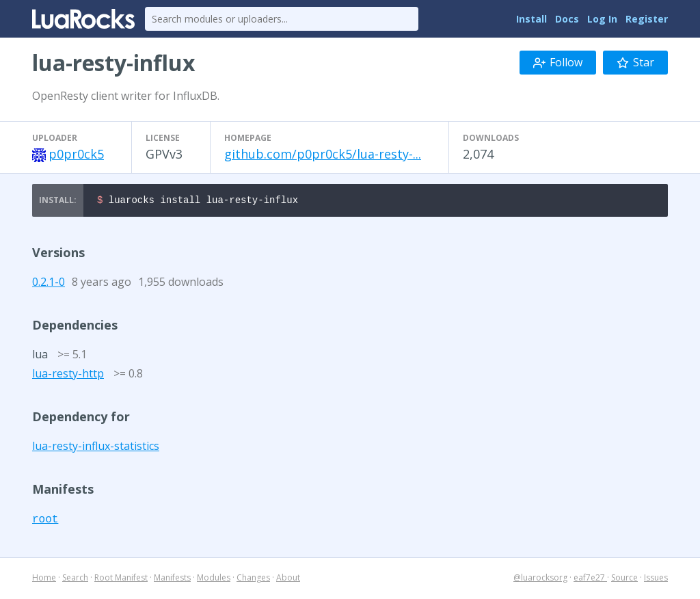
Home (44, 580)
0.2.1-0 (49, 284)
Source (624, 580)
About (288, 580)
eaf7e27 (590, 580)
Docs (567, 19)
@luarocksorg (540, 580)
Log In (602, 19)
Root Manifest (121, 580)
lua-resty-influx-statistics (96, 448)
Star (635, 62)
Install (531, 19)
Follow (558, 62)
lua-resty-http (68, 375)
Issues (656, 580)
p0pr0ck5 (76, 154)
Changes (253, 580)
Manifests (172, 580)
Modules (214, 580)
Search (75, 580)
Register (647, 19)
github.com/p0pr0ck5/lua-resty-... (323, 154)
